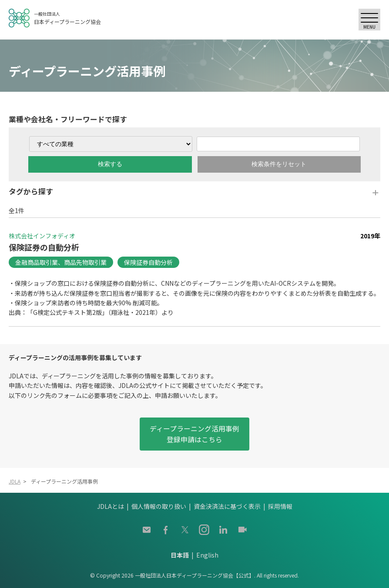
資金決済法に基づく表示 (227, 506)
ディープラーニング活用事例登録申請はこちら (194, 434)
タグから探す (31, 191)
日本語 (180, 555)
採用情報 (280, 506)
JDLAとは (111, 506)
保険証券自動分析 (148, 262)
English (207, 555)
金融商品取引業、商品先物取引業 (61, 262)
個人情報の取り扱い (159, 506)
